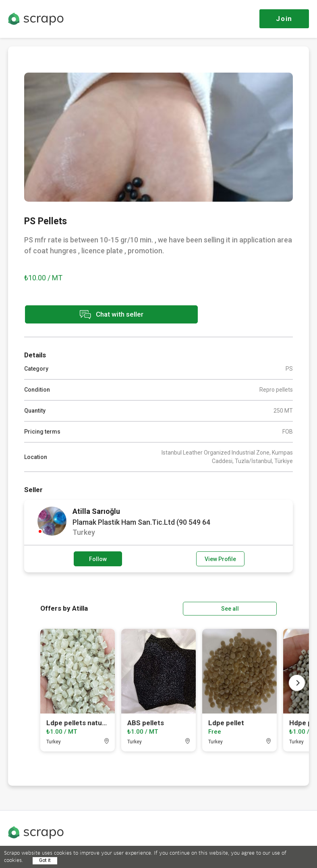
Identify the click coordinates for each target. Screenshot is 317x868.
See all (254, 607)
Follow (98, 558)
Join (284, 19)
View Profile (220, 558)
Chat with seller (96, 315)
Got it (45, 860)
